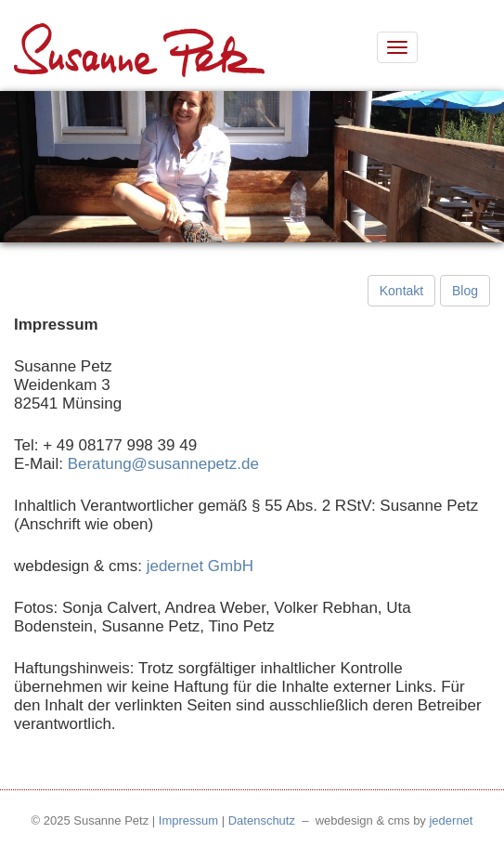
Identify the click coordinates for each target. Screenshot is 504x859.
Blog (465, 291)
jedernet (451, 820)
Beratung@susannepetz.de (163, 464)
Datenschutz (262, 820)
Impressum (188, 820)
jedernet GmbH (200, 566)
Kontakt (401, 291)
